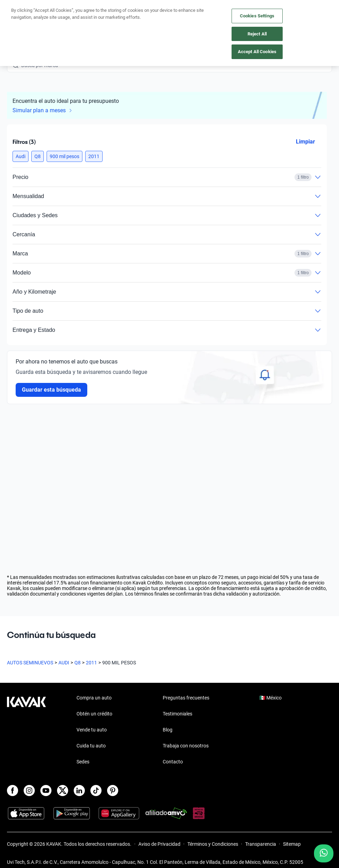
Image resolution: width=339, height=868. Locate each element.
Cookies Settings (257, 16)
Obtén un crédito (94, 714)
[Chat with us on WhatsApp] (324, 853)
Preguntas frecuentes (186, 698)
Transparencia (261, 844)
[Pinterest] (113, 791)
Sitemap (292, 844)
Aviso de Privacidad (159, 844)
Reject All (257, 34)
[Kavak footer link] (26, 730)
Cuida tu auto (91, 746)
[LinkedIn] (79, 791)
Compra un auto (94, 698)
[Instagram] (29, 791)
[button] (21, 156)
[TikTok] (96, 791)
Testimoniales (177, 714)
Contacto (173, 762)
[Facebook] (13, 791)
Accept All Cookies (257, 52)
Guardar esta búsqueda (51, 390)
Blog (168, 730)
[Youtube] (46, 791)
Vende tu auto (92, 730)
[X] (63, 791)
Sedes (83, 762)
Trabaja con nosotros (186, 746)
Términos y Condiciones (213, 844)
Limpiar (305, 142)
